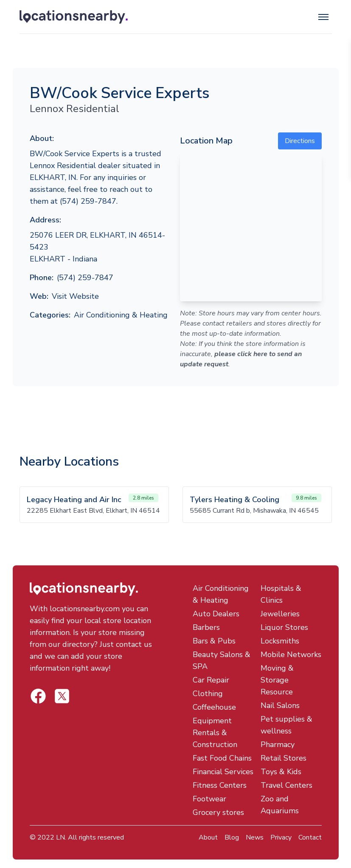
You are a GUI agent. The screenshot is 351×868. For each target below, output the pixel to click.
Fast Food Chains (222, 758)
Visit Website (75, 296)
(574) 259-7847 (85, 278)
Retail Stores (284, 758)
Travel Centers (286, 785)
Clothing (208, 694)
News (255, 837)
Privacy (281, 837)
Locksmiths (280, 641)
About (208, 837)
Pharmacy (278, 744)
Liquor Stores (284, 627)
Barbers (206, 627)
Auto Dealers (216, 614)
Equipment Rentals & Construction (215, 733)
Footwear (209, 799)
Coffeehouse (214, 707)
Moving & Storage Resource (277, 680)
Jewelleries (280, 614)
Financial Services (223, 772)
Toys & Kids (281, 772)
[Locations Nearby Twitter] (38, 696)
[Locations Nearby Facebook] (62, 696)
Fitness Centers (220, 785)
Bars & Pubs (214, 641)
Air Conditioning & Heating (121, 315)
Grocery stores (218, 812)
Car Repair (211, 680)
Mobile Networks (291, 655)
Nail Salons (280, 705)
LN (60, 837)
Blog (232, 837)
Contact (310, 837)
